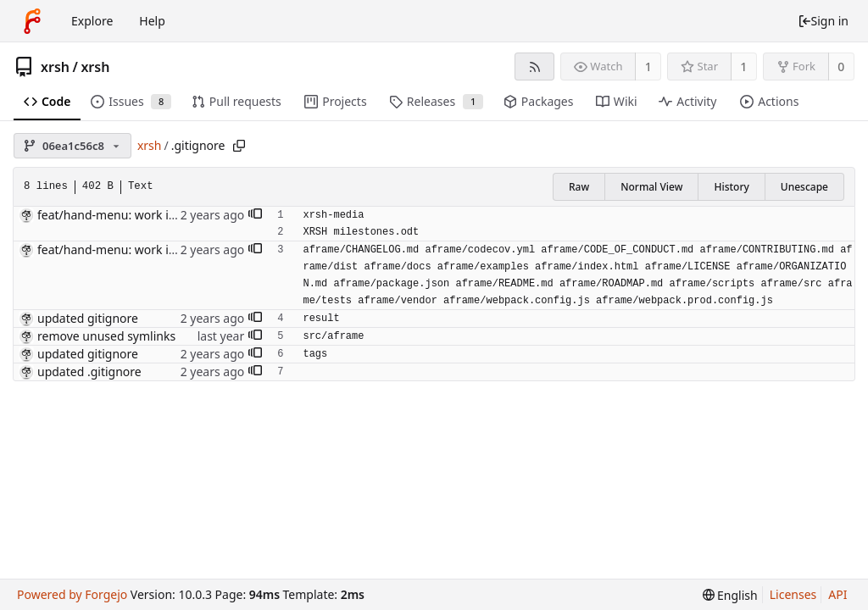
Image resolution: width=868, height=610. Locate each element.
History (731, 187)
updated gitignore (88, 318)
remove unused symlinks (106, 336)
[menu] (730, 595)
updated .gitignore (89, 372)
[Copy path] (239, 146)
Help (152, 21)
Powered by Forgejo (72, 594)
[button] (255, 215)
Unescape (804, 187)
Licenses (793, 594)
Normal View (651, 187)
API (837, 594)
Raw (579, 187)
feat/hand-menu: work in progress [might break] (172, 215)
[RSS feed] (534, 67)
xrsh (55, 67)
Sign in (823, 21)
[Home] (32, 21)
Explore (92, 21)
